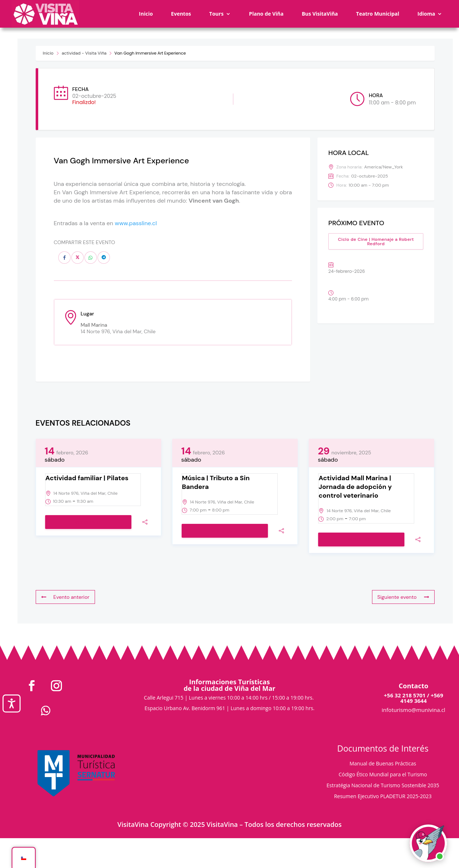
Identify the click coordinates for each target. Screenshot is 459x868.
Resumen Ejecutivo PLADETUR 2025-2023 (383, 797)
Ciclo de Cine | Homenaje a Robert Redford (376, 242)
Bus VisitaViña (320, 14)
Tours (216, 14)
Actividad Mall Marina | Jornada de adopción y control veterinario (355, 487)
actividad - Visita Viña (84, 53)
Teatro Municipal (378, 14)
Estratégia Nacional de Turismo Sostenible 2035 (383, 786)
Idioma (426, 14)
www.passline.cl (136, 223)
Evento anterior (65, 597)
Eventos (181, 14)
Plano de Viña (266, 14)
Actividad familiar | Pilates (87, 478)
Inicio (146, 14)
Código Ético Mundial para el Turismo (383, 775)
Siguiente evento (403, 597)
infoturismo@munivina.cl (414, 710)
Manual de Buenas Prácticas (383, 764)
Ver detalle (88, 522)
